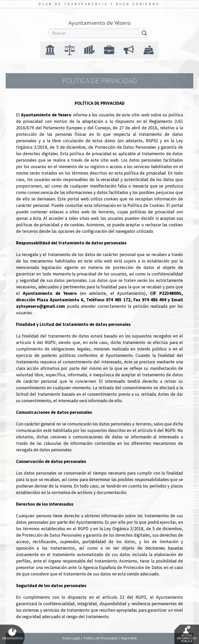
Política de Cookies (146, 205)
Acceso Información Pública (187, 634)
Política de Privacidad (100, 638)
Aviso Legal (71, 638)
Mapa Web (129, 638)
